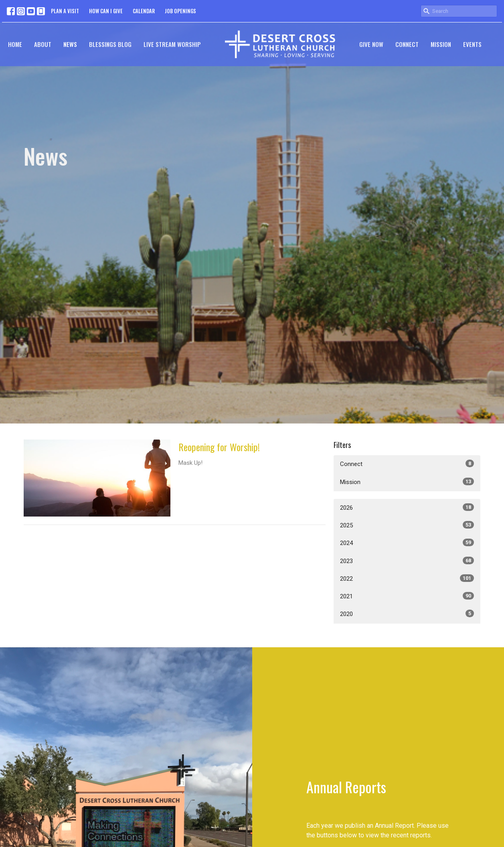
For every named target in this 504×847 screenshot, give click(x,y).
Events (472, 44)
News (70, 44)
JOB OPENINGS (180, 11)
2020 (407, 614)
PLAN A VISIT (65, 11)
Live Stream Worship (172, 44)
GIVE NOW (371, 44)
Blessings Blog (110, 44)
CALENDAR (144, 11)
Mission (441, 44)
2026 (407, 507)
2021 (407, 596)
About (43, 44)
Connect (407, 44)
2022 (407, 578)
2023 (407, 561)
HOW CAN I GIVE (106, 11)
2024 (407, 543)
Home (15, 44)
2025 (407, 525)
